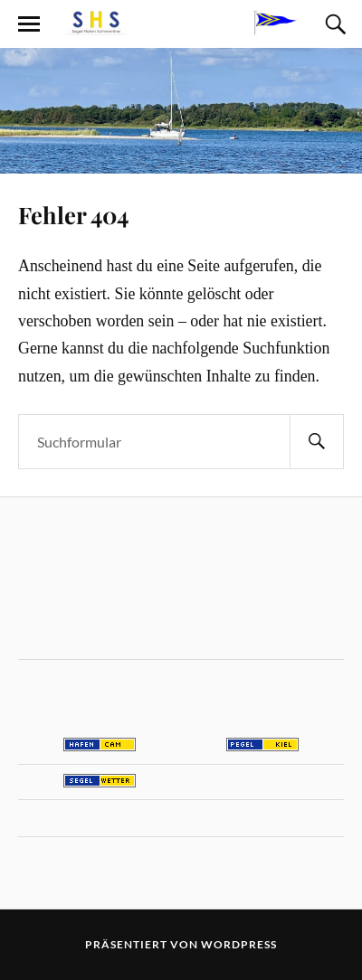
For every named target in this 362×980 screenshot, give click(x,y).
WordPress (239, 944)
